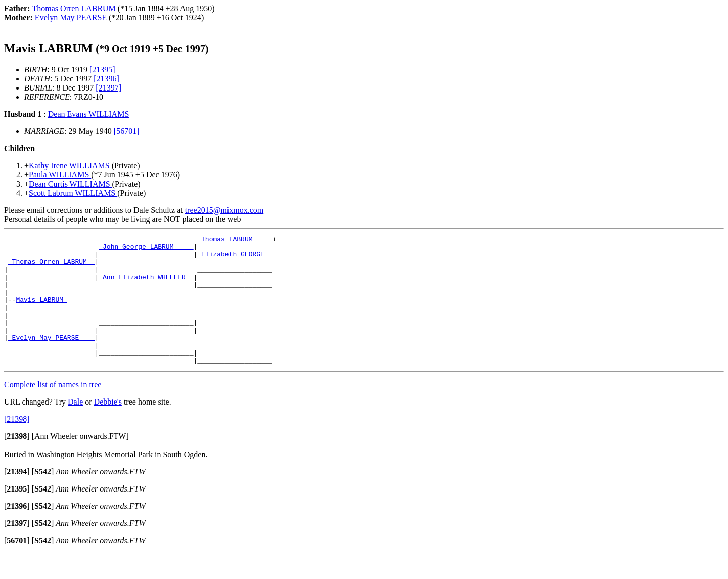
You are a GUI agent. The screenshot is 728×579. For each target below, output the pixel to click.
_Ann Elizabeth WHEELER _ (146, 286)
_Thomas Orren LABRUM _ (52, 268)
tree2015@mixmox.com (224, 210)
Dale (75, 428)
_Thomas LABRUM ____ (235, 240)
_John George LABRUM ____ (146, 249)
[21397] (108, 88)
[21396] (106, 79)
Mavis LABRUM (41, 313)
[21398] (17, 445)
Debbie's (108, 428)
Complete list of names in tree (53, 410)
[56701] (127, 131)
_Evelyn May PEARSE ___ (52, 359)
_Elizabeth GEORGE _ (235, 258)
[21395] (102, 70)
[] (17, 462)
